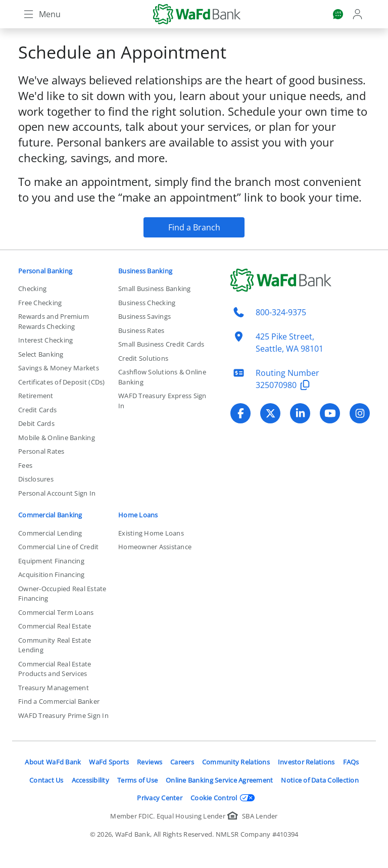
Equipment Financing (51, 561)
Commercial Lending (50, 533)
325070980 (284, 385)
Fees (25, 465)
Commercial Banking (50, 515)
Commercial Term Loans (56, 612)
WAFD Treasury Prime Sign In (63, 715)
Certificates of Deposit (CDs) (62, 382)
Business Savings (144, 316)
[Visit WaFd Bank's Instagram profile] (360, 413)
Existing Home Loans (151, 533)
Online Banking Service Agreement (219, 780)
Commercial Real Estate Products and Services (55, 669)
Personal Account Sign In (57, 493)
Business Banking (145, 271)
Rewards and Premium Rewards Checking (54, 321)
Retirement (36, 396)
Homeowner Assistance (155, 547)
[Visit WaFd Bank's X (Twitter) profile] (270, 413)
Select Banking (41, 354)
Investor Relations (306, 762)
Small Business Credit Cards (161, 344)
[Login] (358, 14)
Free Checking (40, 303)
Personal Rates (41, 451)
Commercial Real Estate (55, 626)
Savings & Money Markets (59, 368)
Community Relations (236, 762)
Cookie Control (223, 798)
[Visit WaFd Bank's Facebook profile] (240, 413)
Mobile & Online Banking (57, 438)
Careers (182, 762)
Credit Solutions (143, 358)
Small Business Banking (155, 288)
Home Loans (138, 515)
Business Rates (141, 330)
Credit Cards (37, 410)
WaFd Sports (109, 762)
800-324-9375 (281, 312)
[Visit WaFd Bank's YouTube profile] (330, 413)
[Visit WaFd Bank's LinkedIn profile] (300, 413)
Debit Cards (36, 423)
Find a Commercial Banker (59, 701)
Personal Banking (45, 271)
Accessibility (90, 780)
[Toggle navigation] (41, 14)
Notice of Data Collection (320, 780)
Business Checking (147, 303)
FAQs (351, 762)
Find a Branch (194, 227)
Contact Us (46, 780)
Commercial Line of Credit (59, 547)
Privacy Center (160, 798)
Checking (32, 288)
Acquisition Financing (51, 574)
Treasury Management (54, 688)
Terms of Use (137, 780)
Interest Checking (45, 340)
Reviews (150, 762)
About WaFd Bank (53, 762)
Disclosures (36, 479)
